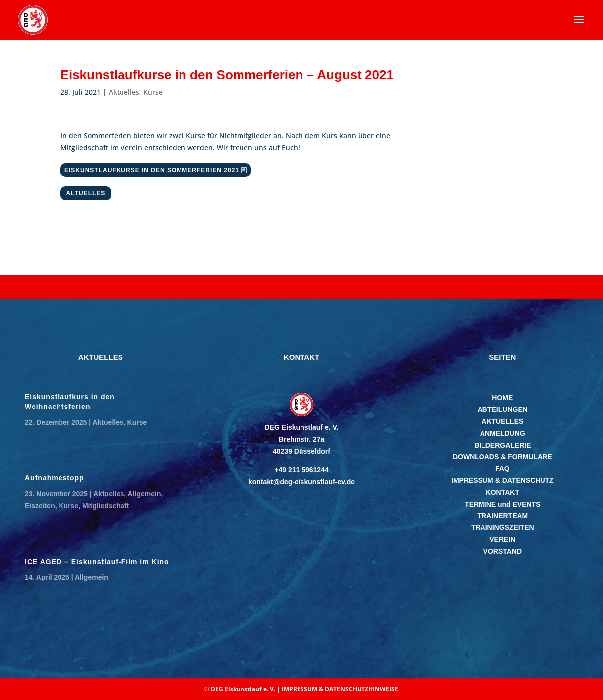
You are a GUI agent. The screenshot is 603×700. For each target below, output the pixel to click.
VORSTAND (503, 551)
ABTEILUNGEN (503, 409)
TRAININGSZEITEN (503, 527)
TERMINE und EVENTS (502, 504)
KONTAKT (503, 492)
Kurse (153, 92)
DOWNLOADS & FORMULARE (503, 457)
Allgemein (145, 494)
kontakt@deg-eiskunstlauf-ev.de (301, 482)
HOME (502, 398)
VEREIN (502, 539)
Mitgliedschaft (106, 506)
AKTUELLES (502, 421)
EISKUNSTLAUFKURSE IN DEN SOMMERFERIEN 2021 (152, 170)
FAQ (503, 468)
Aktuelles (124, 92)
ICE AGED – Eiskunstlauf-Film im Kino (97, 562)
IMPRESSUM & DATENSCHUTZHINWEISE (340, 689)
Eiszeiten (40, 506)
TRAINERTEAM (502, 516)
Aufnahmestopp (55, 478)
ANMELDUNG (503, 433)
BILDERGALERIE (502, 445)
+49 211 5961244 (301, 470)
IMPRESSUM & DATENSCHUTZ (503, 480)
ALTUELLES (86, 193)
